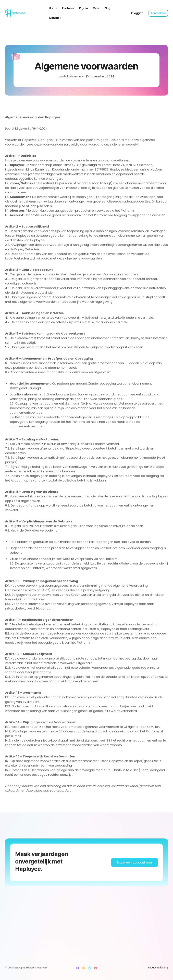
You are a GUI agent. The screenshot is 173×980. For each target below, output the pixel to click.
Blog (107, 8)
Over (96, 8)
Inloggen (137, 13)
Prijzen (84, 8)
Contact (55, 18)
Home (53, 8)
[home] (24, 13)
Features (68, 8)
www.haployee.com (66, 615)
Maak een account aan (134, 872)
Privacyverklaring (158, 971)
